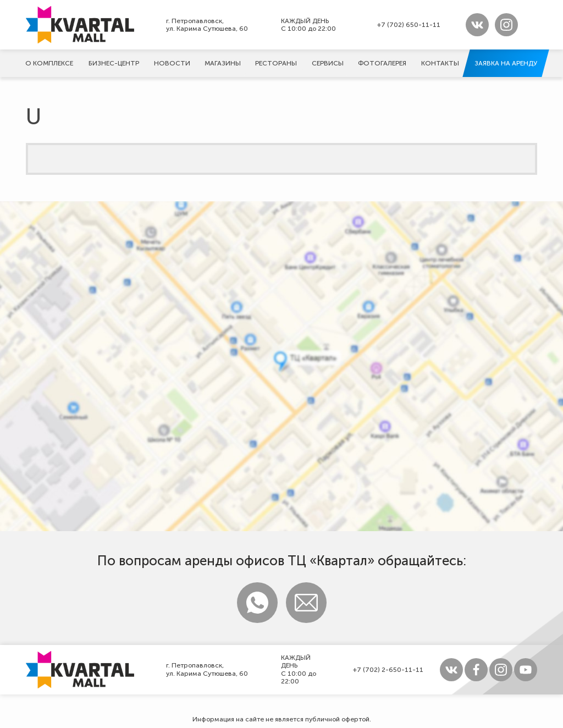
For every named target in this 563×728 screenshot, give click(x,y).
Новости (172, 63)
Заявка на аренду (506, 63)
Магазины (223, 63)
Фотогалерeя (382, 63)
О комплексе (49, 63)
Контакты (440, 63)
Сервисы (328, 63)
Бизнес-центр (114, 63)
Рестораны (276, 63)
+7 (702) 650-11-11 (409, 25)
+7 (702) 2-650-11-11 (388, 670)
